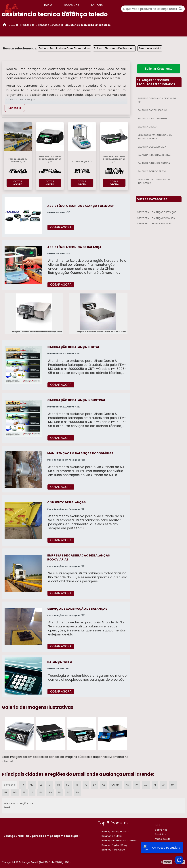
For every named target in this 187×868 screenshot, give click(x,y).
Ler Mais (15, 108)
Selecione (9, 785)
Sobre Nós (71, 5)
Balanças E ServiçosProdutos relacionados (156, 82)
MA (173, 785)
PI (32, 792)
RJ (22, 785)
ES (41, 785)
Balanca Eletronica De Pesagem (114, 48)
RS (77, 785)
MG (32, 785)
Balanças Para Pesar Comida (119, 841)
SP (50, 785)
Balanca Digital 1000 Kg (152, 110)
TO (77, 792)
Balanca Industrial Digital (154, 155)
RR (59, 792)
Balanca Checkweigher (153, 118)
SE (68, 792)
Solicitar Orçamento (159, 69)
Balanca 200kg (147, 127)
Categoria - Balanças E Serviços (157, 212)
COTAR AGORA (18, 183)
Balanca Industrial (150, 48)
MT (6, 792)
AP (164, 785)
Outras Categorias (152, 199)
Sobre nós (161, 830)
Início (48, 5)
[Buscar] (180, 9)
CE (104, 785)
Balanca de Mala (112, 836)
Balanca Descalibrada (152, 147)
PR (59, 785)
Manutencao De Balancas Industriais (154, 181)
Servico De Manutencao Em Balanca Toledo (155, 137)
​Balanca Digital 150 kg (114, 845)
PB (24, 792)
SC (68, 785)
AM (128, 785)
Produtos (74, 12)
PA (137, 785)
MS (15, 792)
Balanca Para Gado (113, 850)
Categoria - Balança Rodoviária (156, 218)
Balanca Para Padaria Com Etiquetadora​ (64, 48)
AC (146, 785)
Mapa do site (163, 839)
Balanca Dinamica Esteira (154, 163)
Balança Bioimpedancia (116, 831)
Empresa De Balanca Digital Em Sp (157, 100)
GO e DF (116, 785)
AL (155, 785)
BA (95, 785)
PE (86, 785)
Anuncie (97, 5)
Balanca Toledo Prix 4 (152, 171)
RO (50, 792)
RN (41, 792)
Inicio (158, 825)
